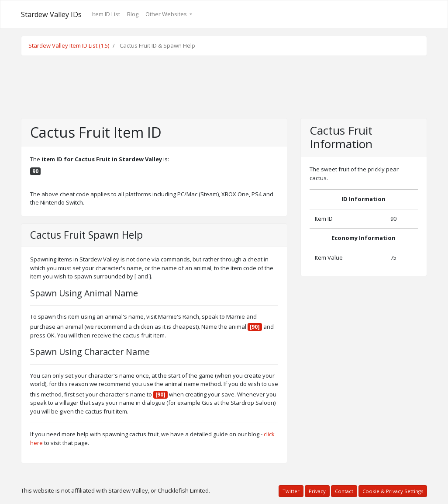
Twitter (291, 491)
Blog (133, 14)
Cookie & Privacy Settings (393, 491)
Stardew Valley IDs (51, 14)
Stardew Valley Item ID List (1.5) (69, 45)
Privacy (317, 491)
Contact (344, 491)
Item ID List (106, 14)
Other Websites (167, 14)
